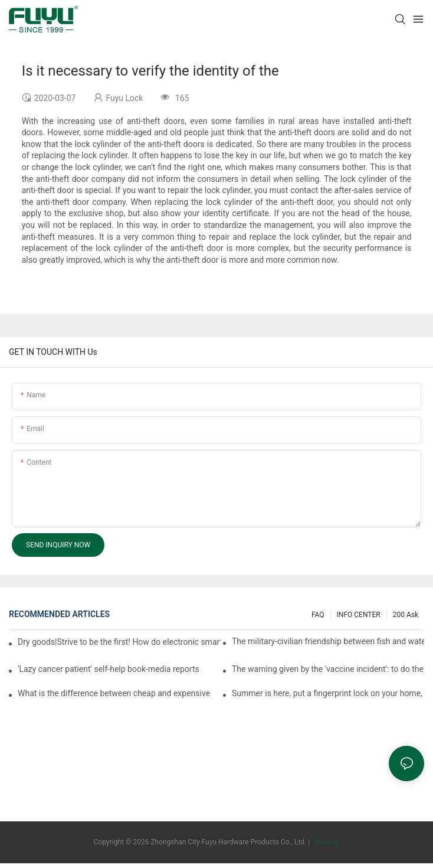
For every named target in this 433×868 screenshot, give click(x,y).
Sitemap (325, 842)
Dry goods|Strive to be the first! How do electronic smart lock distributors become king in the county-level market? (119, 642)
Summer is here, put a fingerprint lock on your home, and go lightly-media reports (328, 693)
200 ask (406, 615)
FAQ (318, 615)
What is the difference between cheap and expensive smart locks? (114, 693)
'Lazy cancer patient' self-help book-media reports (109, 669)
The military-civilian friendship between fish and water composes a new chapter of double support (328, 641)
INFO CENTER (359, 615)
